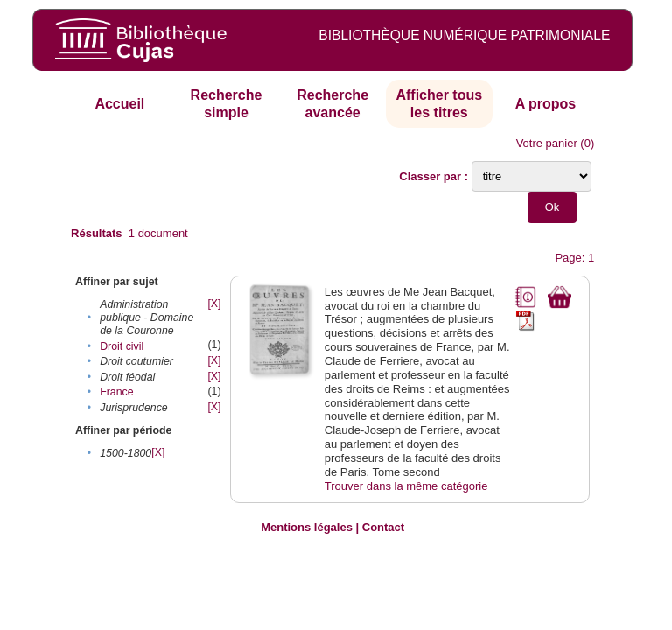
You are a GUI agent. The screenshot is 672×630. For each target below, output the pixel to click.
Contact (383, 527)
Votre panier (547, 143)
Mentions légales (307, 527)
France (116, 392)
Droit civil (122, 346)
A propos (546, 104)
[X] (214, 304)
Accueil (119, 104)
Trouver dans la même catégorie (406, 486)
